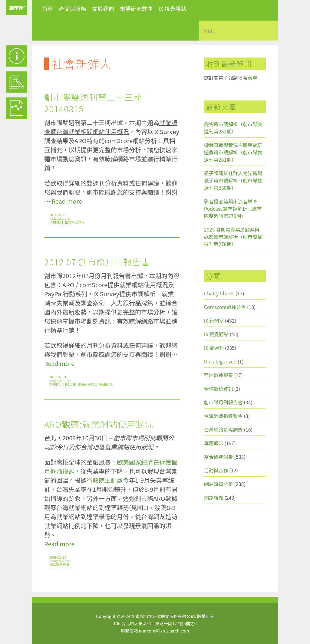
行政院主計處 (105, 480)
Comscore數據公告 (225, 307)
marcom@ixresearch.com (164, 631)
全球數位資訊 (219, 389)
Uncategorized (220, 361)
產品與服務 (73, 8)
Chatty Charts (219, 293)
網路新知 (106, 384)
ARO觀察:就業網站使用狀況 (99, 424)
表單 (252, 77)
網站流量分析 (59, 564)
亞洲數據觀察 (219, 375)
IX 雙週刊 (56, 222)
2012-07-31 (58, 377)
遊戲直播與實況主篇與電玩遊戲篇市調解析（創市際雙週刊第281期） (233, 152)
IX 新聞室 (214, 320)
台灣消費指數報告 (223, 416)
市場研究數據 (136, 8)
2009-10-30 (58, 557)
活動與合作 (216, 470)
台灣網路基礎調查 (223, 429)
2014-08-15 (58, 215)
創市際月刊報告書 (63, 384)
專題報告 (214, 443)
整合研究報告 (75, 222)
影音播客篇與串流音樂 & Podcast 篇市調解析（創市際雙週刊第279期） (233, 209)
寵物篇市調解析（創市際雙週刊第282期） (233, 128)
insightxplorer (60, 218)
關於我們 (103, 8)
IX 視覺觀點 (172, 8)
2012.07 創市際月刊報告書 (97, 262)
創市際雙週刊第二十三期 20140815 (93, 103)
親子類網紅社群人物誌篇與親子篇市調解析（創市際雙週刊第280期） (233, 180)
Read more (67, 201)
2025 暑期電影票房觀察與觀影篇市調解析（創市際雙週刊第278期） (233, 237)
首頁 (48, 8)
